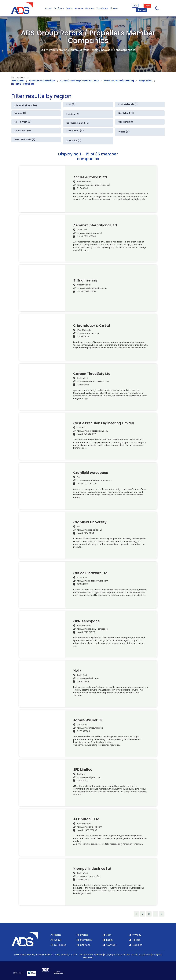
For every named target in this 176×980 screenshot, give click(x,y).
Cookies (137, 945)
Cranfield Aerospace (91, 473)
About (48, 8)
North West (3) (23, 122)
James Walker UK (88, 720)
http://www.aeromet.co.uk (89, 233)
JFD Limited (83, 770)
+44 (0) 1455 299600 (87, 830)
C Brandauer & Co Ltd (92, 326)
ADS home (18, 81)
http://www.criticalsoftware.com (92, 581)
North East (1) (126, 113)
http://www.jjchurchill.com (89, 827)
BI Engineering (85, 280)
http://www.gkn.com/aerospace (92, 629)
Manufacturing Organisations (80, 81)
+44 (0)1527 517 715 (86, 632)
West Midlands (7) (25, 139)
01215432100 (82, 188)
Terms (136, 940)
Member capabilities (42, 81)
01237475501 (83, 880)
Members (90, 8)
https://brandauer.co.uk (88, 333)
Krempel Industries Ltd (92, 869)
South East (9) (23, 131)
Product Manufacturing (119, 81)
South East (82, 230)
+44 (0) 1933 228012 (86, 291)
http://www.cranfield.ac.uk (89, 530)
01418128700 (82, 781)
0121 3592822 (83, 337)
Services (79, 8)
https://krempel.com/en (89, 876)
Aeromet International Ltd (95, 225)
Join (135, 6)
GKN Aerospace (86, 621)
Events (69, 8)
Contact (142, 10)
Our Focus (60, 945)
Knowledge (102, 8)
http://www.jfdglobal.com (89, 777)
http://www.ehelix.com (88, 678)
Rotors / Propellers (23, 84)
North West (82, 725)
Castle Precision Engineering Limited (104, 423)
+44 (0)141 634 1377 (86, 434)
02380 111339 (82, 584)
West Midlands (84, 182)
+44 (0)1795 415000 (86, 236)
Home (58, 935)
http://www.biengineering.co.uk (92, 288)
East (79, 477)
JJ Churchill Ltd (86, 819)
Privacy (137, 935)
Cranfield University (90, 522)
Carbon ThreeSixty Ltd (92, 374)
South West (82, 378)
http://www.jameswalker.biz (90, 728)
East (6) (71, 104)
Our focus (59, 8)
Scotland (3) (126, 122)
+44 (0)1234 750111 (86, 533)
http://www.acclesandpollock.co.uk (94, 185)
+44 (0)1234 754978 (87, 484)
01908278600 (83, 682)
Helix (77, 671)
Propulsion (146, 81)
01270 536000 (83, 731)
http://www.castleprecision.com (92, 431)
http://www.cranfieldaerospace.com (94, 480)
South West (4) (75, 131)
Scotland (81, 428)
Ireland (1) (20, 113)
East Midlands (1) (128, 104)
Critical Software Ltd (90, 573)
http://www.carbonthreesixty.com (93, 381)
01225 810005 (83, 385)
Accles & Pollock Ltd (90, 177)
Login (147, 6)
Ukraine (114, 8)
